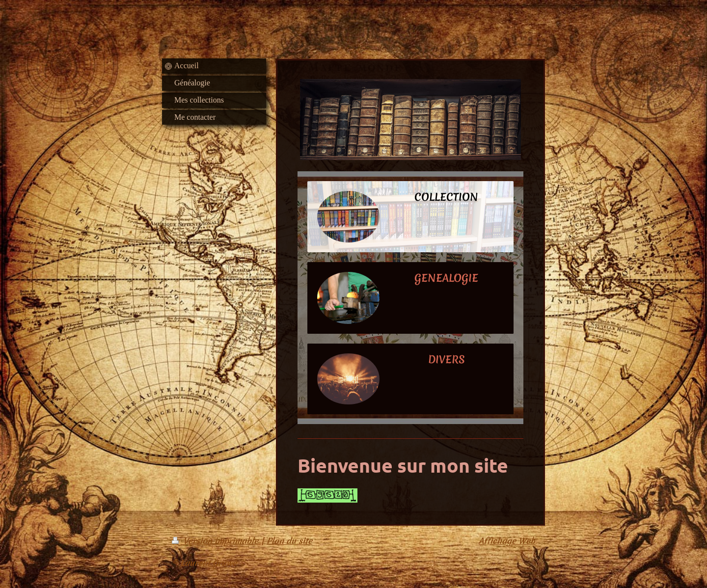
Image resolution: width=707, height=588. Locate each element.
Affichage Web (507, 541)
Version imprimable (216, 541)
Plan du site (289, 541)
